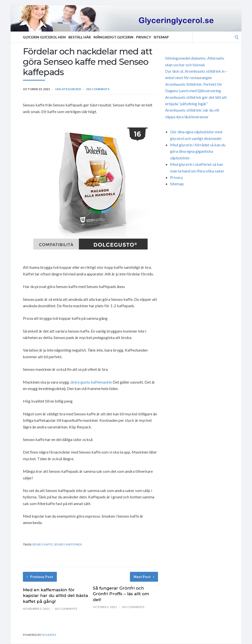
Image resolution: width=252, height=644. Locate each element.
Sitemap (161, 37)
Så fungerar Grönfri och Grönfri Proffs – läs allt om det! (121, 594)
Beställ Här (80, 37)
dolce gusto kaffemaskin (91, 382)
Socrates (49, 635)
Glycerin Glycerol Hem (44, 37)
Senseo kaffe (43, 544)
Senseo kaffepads (68, 544)
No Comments (98, 89)
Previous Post (40, 577)
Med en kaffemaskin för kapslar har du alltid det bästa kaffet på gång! (55, 596)
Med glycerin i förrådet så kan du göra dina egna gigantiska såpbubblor (198, 151)
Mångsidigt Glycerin (113, 37)
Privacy (143, 37)
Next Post (144, 577)
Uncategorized (68, 89)
